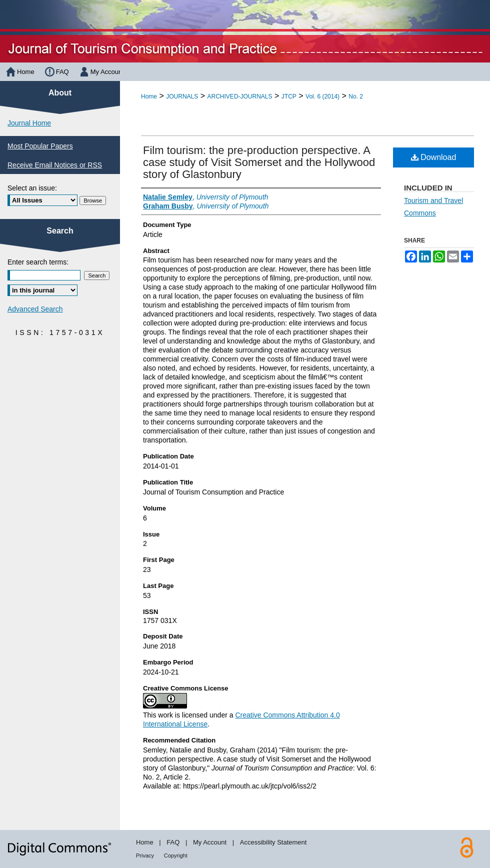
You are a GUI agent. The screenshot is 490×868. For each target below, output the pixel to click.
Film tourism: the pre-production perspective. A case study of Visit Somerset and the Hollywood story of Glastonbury (259, 162)
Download (434, 157)
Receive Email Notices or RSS (55, 165)
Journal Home (29, 123)
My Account (210, 842)
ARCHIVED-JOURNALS (240, 96)
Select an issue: (32, 188)
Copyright (176, 855)
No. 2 (356, 96)
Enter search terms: (38, 262)
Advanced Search (35, 309)
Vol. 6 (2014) (322, 96)
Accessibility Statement (273, 842)
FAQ (173, 842)
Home (149, 96)
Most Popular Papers (40, 146)
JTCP (289, 96)
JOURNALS (182, 96)
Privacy (145, 855)
